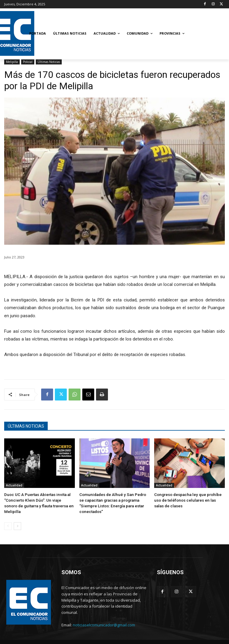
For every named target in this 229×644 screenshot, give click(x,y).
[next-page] (17, 518)
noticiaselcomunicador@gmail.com (104, 617)
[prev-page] (8, 518)
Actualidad (14, 485)
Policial (28, 62)
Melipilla (12, 62)
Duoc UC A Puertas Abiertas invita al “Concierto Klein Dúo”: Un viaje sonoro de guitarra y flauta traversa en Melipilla (38, 499)
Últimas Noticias (49, 62)
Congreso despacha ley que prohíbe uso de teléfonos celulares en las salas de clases (188, 499)
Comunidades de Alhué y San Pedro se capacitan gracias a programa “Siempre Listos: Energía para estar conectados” (113, 499)
